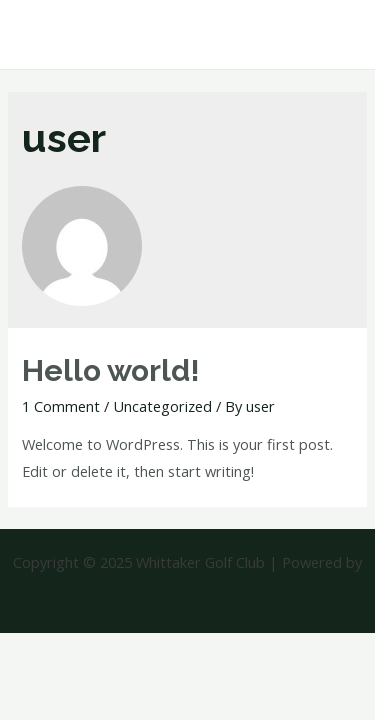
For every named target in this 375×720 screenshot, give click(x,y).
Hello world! (111, 370)
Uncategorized (162, 406)
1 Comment (61, 406)
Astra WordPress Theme (187, 589)
